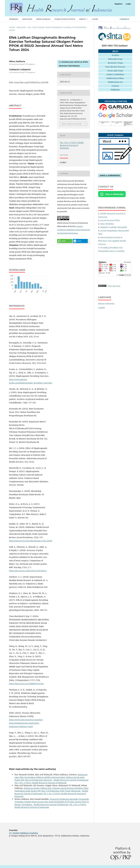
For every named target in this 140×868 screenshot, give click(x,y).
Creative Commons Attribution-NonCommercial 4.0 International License (73, 230)
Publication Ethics (65, 19)
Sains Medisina (107, 224)
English (102, 308)
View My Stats (114, 286)
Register (119, 4)
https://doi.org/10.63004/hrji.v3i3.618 (31, 83)
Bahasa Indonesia (106, 304)
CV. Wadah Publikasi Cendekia (24, 833)
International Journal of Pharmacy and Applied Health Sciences (112, 241)
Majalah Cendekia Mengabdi (114, 227)
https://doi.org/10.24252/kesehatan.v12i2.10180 (31, 541)
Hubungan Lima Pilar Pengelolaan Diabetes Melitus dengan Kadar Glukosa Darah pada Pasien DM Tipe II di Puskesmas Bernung (51, 777)
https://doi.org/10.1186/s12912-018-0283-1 (28, 571)
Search (124, 19)
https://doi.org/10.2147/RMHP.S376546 (26, 684)
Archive (115, 55)
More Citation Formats (72, 124)
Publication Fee (115, 82)
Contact (115, 86)
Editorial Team (115, 59)
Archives (27, 19)
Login (95, 19)
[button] (65, 241)
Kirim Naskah (43, 19)
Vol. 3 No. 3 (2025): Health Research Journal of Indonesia (57, 27)
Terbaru (14, 19)
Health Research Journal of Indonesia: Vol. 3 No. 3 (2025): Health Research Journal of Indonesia (52, 781)
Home (12, 27)
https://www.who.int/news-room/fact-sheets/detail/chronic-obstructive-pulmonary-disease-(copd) (26, 723)
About (83, 19)
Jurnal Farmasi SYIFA (110, 220)
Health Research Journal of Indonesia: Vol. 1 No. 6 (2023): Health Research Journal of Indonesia (51, 794)
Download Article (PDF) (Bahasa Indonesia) (73, 64)
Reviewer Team (115, 63)
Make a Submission (110, 175)
